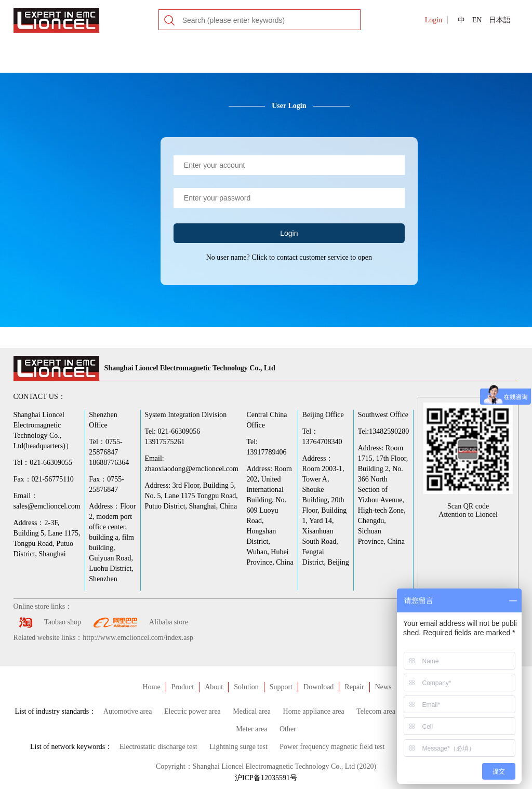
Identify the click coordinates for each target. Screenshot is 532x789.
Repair (354, 687)
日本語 (500, 20)
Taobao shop (63, 622)
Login (434, 20)
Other (288, 729)
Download (318, 687)
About (214, 687)
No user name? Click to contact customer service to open (289, 257)
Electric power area (192, 711)
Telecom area (376, 711)
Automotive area (128, 711)
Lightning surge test (238, 747)
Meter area (251, 729)
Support (281, 687)
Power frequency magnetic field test (332, 747)
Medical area (252, 711)
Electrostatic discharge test (158, 747)
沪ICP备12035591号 (266, 778)
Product (183, 687)
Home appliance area (314, 711)
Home (151, 687)
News (383, 687)
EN (477, 20)
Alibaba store (169, 622)
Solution (246, 687)
